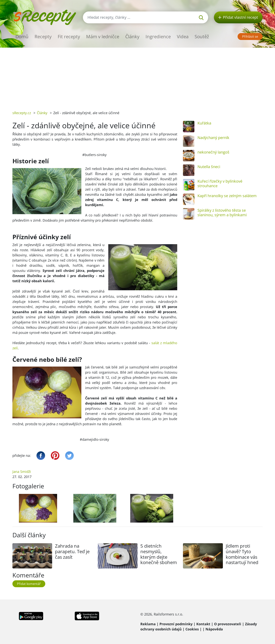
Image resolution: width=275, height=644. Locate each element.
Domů (22, 36)
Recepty (43, 36)
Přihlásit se (250, 37)
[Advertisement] (137, 76)
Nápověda (214, 629)
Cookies (192, 629)
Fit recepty (69, 36)
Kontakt (203, 624)
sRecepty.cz (22, 113)
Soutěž (202, 36)
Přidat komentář (29, 584)
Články (132, 36)
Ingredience (158, 36)
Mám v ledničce (103, 36)
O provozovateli (228, 624)
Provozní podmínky (176, 624)
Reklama (148, 624)
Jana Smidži (22, 472)
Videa (183, 36)
